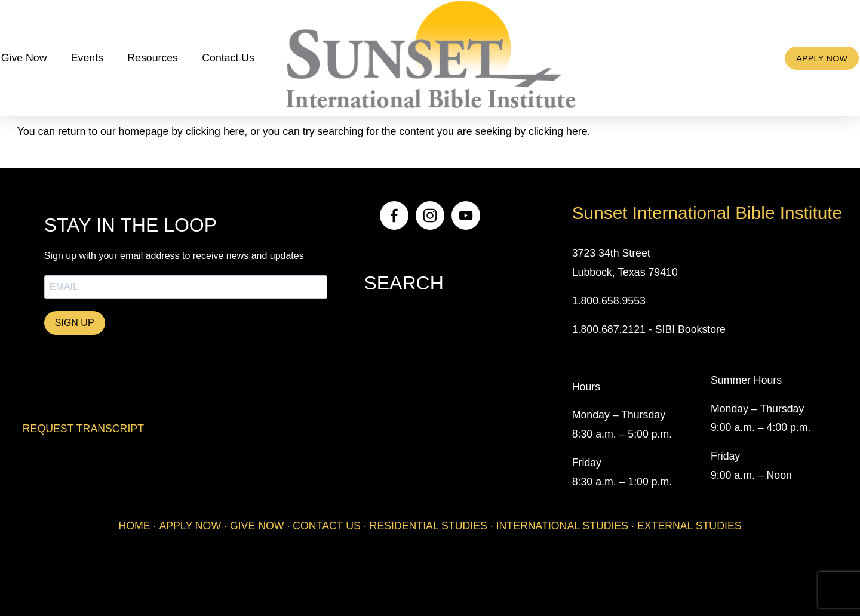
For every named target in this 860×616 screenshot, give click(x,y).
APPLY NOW (806, 64)
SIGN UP (75, 323)
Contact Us (244, 64)
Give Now (40, 64)
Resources (169, 64)
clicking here (215, 131)
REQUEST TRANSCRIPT (83, 429)
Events (103, 64)
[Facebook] (394, 215)
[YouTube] (466, 215)
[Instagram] (430, 215)
